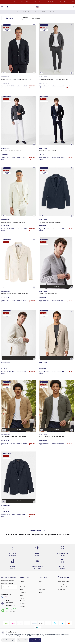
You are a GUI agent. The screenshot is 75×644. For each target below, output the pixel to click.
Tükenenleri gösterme (24, 18)
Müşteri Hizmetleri (44, 584)
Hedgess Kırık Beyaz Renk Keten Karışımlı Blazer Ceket (15, 294)
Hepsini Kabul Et (35, 640)
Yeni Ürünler (42, 590)
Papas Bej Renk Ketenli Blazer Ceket (10, 365)
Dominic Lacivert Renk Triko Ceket (47, 151)
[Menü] (2, 7)
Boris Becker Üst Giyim (41, 12)
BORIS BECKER (5, 77)
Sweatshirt (23, 587)
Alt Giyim (22, 604)
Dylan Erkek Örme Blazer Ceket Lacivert (11, 151)
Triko (21, 584)
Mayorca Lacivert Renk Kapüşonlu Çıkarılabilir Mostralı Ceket (16, 79)
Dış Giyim (23, 598)
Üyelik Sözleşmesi (62, 587)
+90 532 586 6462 (10, 605)
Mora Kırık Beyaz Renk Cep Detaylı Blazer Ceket (13, 222)
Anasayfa (19, 12)
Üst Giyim (23, 606)
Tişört (22, 590)
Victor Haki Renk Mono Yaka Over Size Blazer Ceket (52, 436)
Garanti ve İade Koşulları (64, 581)
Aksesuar (22, 601)
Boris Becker (29, 12)
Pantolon (22, 581)
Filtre (9, 18)
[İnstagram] (6, 597)
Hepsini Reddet (22, 640)
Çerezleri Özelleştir (8, 640)
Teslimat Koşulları (62, 590)
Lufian (22, 595)
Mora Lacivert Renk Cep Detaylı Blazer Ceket (50, 222)
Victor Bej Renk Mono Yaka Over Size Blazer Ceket (14, 436)
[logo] (37, 7)
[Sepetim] (72, 7)
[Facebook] (2, 597)
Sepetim (41, 581)
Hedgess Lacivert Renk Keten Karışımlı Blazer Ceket (14, 508)
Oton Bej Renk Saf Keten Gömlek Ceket (49, 365)
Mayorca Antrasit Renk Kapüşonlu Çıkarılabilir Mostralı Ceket (54, 79)
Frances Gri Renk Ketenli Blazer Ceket (48, 294)
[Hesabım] (67, 7)
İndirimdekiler (42, 587)
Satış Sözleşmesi (62, 584)
